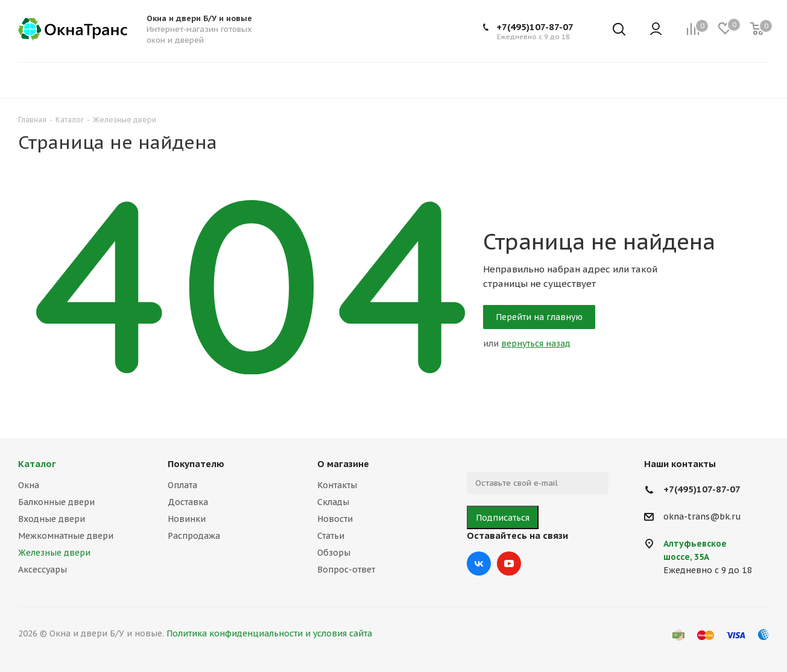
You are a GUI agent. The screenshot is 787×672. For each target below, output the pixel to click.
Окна (29, 485)
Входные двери (52, 519)
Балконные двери (56, 502)
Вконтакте (479, 564)
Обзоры (334, 553)
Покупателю (196, 464)
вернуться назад (536, 344)
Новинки (187, 519)
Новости (335, 519)
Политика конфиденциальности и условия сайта (269, 633)
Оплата (182, 485)
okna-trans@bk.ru (702, 517)
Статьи (331, 536)
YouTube (509, 564)
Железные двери (54, 553)
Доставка (188, 502)
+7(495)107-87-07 (535, 27)
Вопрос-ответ (346, 570)
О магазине (343, 464)
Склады (333, 502)
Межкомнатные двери (66, 536)
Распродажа (194, 536)
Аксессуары (43, 570)
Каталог (37, 464)
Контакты (337, 485)
